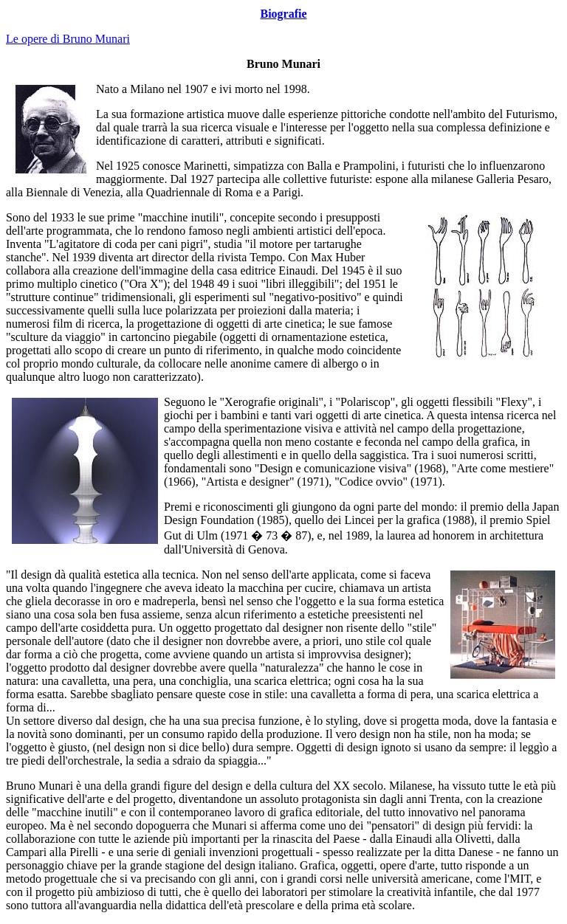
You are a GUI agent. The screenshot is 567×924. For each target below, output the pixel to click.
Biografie (283, 14)
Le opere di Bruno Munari (68, 39)
